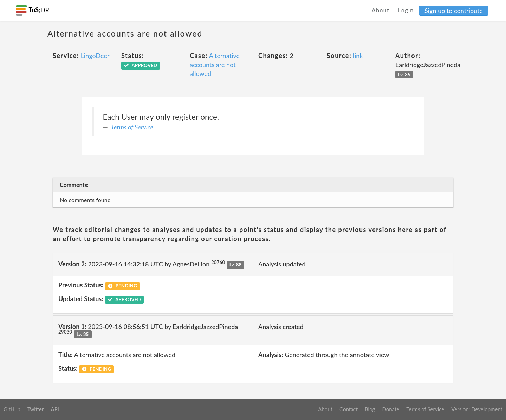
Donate (391, 409)
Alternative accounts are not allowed (215, 64)
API (55, 409)
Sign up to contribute (454, 11)
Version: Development (477, 409)
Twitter (36, 409)
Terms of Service (132, 127)
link (358, 56)
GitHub (12, 409)
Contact (349, 409)
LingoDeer (95, 56)
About (381, 10)
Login (406, 10)
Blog (370, 409)
